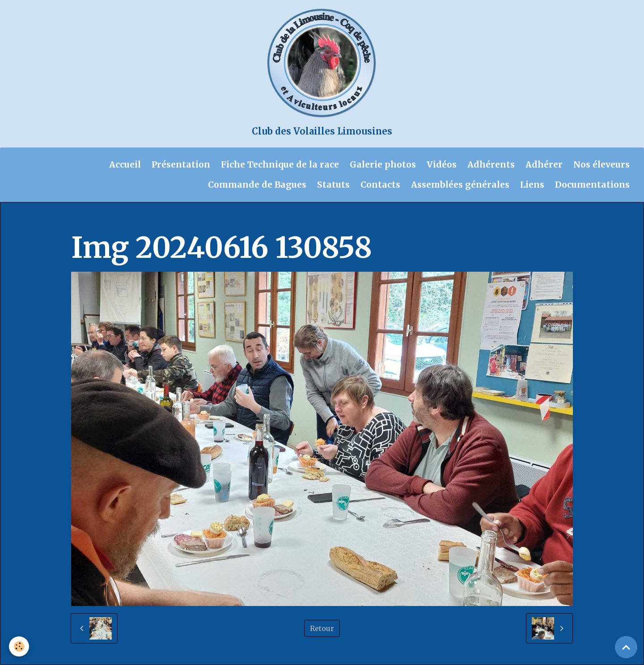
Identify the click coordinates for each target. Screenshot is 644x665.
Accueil (125, 164)
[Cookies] (19, 646)
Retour (322, 628)
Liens (532, 185)
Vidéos (442, 164)
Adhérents (491, 164)
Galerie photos (383, 164)
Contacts (380, 185)
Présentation (181, 164)
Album (119, 220)
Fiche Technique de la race (280, 164)
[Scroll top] (626, 647)
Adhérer (544, 164)
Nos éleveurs (602, 164)
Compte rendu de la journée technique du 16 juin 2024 (301, 220)
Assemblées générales (460, 185)
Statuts (333, 185)
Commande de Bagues (257, 185)
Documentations (592, 185)
